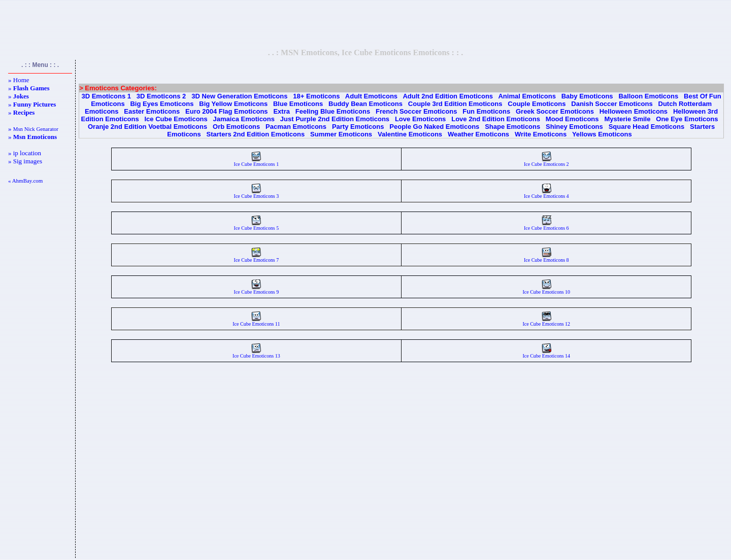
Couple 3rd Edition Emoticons (455, 104)
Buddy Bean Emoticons (365, 104)
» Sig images (25, 161)
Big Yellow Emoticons (233, 104)
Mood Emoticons (572, 119)
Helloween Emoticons (634, 111)
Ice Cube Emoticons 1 (257, 162)
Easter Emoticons (152, 111)
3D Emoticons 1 (106, 96)
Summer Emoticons (341, 134)
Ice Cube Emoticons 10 (546, 290)
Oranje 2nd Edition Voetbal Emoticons (147, 127)
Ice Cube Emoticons (176, 119)
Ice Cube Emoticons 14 (546, 354)
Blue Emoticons (298, 104)
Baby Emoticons (587, 96)
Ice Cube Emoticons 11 (256, 322)
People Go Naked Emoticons (434, 127)
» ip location (25, 153)
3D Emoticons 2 (161, 96)
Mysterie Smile (627, 119)
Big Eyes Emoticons (162, 104)
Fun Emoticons (486, 111)
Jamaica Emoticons (244, 119)
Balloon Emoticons (648, 96)
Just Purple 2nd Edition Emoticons (335, 119)
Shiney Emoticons (574, 127)
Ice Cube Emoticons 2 (546, 162)
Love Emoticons (420, 119)
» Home (19, 80)
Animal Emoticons (527, 96)
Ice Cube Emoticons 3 (257, 194)
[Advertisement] (365, 24)
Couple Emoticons (537, 104)
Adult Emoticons (371, 96)
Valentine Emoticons (410, 134)
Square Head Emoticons (647, 127)
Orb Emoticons (236, 127)
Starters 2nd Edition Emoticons (256, 134)
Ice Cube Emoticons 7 (257, 258)
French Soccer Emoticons (416, 111)
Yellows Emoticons (602, 134)
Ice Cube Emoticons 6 (546, 226)
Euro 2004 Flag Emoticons (227, 111)
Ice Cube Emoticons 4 (546, 194)
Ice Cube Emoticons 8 (546, 258)
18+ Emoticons (316, 96)
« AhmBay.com (25, 181)
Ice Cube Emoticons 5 (257, 226)
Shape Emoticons (512, 127)
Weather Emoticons (478, 134)
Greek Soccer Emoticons (555, 111)
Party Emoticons (358, 127)
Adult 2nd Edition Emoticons (448, 96)
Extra (281, 111)
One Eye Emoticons (687, 119)
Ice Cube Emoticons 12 (546, 322)
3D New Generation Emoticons (239, 96)
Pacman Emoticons (296, 127)
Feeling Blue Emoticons (333, 111)
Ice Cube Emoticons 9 (257, 290)
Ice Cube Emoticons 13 (256, 354)
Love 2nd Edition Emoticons (496, 119)
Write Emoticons (541, 134)
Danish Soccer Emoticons (612, 104)
